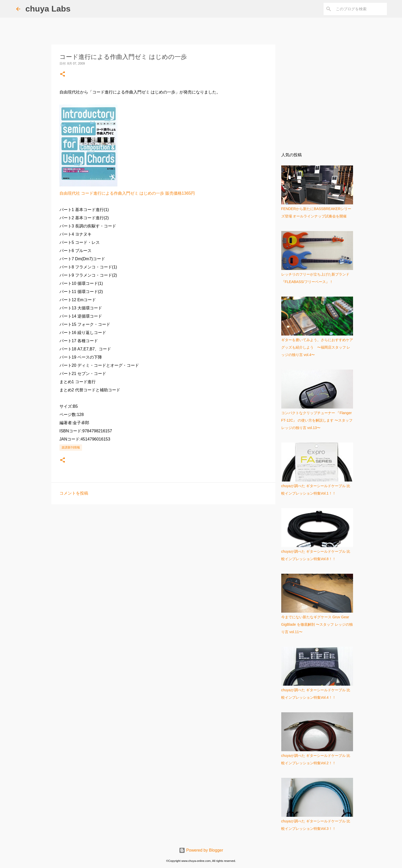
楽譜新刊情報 (71, 447)
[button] (63, 74)
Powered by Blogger (201, 850)
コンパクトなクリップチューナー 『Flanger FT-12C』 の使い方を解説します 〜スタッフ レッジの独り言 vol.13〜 (317, 420)
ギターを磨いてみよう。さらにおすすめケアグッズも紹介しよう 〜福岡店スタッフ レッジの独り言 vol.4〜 (317, 347)
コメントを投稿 (74, 493)
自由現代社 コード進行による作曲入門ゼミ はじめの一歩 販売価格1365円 (127, 193)
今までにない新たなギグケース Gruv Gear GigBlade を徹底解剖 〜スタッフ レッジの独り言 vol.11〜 (317, 624)
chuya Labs (48, 9)
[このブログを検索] (360, 9)
